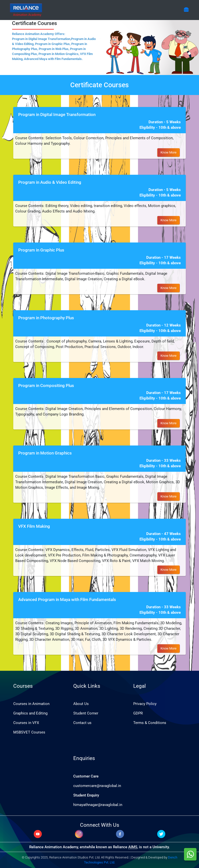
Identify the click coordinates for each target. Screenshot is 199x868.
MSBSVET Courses (29, 732)
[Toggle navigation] (186, 10)
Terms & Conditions (150, 723)
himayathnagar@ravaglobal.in (98, 805)
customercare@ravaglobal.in (97, 786)
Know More (168, 152)
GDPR (138, 713)
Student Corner (86, 713)
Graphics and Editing (30, 713)
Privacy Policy (145, 704)
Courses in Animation (31, 704)
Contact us (82, 723)
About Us (81, 704)
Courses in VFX (26, 723)
